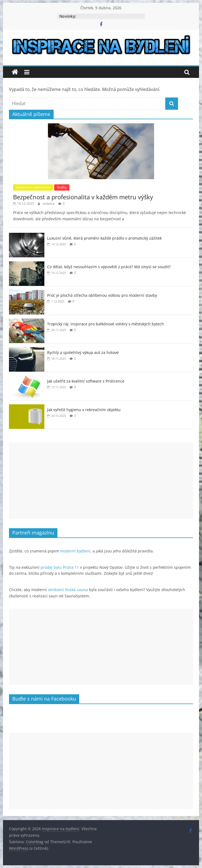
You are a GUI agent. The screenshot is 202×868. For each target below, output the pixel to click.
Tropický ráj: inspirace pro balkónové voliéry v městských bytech (105, 324)
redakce (49, 204)
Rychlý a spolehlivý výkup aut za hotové (83, 352)
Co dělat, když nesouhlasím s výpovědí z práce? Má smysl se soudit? (109, 267)
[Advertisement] (101, 481)
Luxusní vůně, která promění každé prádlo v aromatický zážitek (104, 238)
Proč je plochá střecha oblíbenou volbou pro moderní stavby (102, 295)
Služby (62, 187)
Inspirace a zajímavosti (33, 187)
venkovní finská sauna (68, 590)
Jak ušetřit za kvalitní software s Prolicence (86, 381)
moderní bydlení (75, 551)
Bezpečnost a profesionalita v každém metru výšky (83, 197)
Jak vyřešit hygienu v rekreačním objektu (84, 410)
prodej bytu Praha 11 (60, 567)
